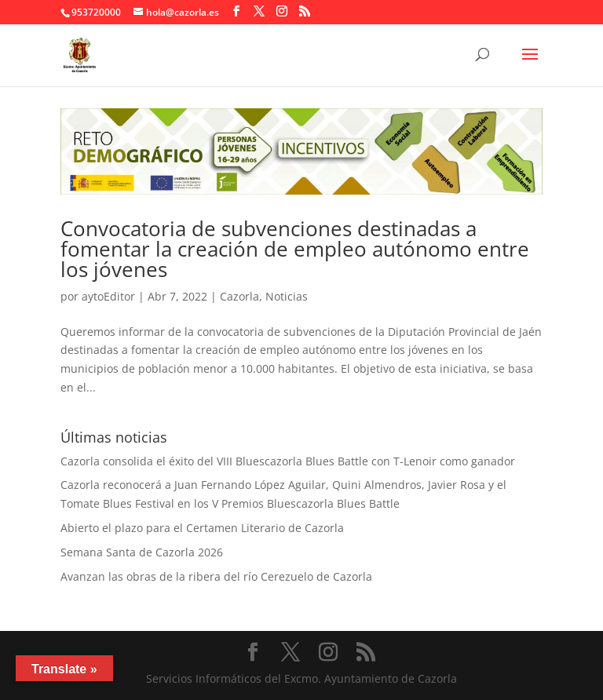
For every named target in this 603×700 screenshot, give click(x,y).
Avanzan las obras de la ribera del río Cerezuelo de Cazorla (216, 576)
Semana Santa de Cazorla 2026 (142, 552)
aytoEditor (108, 296)
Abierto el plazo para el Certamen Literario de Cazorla (202, 528)
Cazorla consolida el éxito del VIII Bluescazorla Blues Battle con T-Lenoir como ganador (288, 461)
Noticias (287, 296)
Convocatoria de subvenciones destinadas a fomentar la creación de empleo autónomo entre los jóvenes (295, 249)
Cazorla (239, 296)
